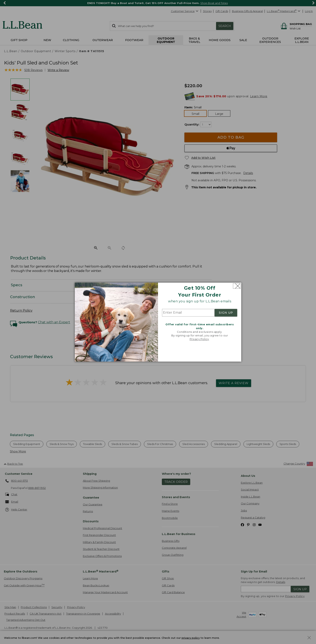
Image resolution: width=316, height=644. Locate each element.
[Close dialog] (237, 286)
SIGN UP (226, 313)
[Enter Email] (188, 313)
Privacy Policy (199, 339)
